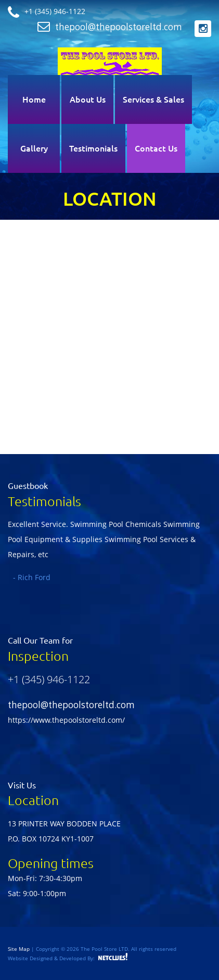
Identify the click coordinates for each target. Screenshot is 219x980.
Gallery (34, 148)
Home (34, 99)
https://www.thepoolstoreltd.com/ (66, 720)
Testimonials (93, 148)
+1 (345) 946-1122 (49, 679)
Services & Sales (153, 99)
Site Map (20, 949)
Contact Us (156, 148)
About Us (88, 99)
